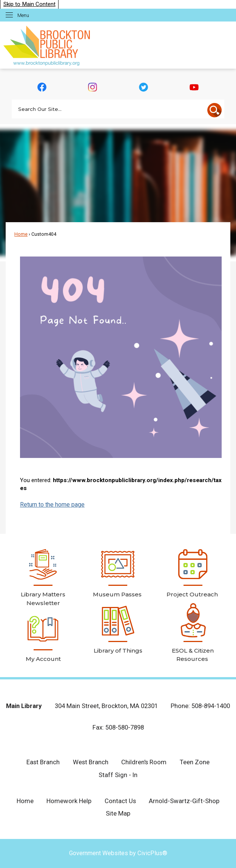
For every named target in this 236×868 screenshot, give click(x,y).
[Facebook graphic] (42, 87)
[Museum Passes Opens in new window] (118, 573)
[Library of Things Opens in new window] (118, 629)
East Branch (43, 762)
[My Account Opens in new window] (43, 638)
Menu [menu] (23, 15)
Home (21, 234)
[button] (214, 110)
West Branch (91, 762)
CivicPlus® (152, 853)
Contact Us (120, 801)
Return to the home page (52, 505)
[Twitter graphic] (143, 87)
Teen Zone (195, 762)
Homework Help (69, 801)
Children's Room (144, 762)
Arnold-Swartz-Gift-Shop (184, 801)
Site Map (118, 813)
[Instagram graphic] (93, 87)
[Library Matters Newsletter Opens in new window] (43, 577)
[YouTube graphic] (194, 87)
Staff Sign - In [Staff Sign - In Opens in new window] (118, 775)
